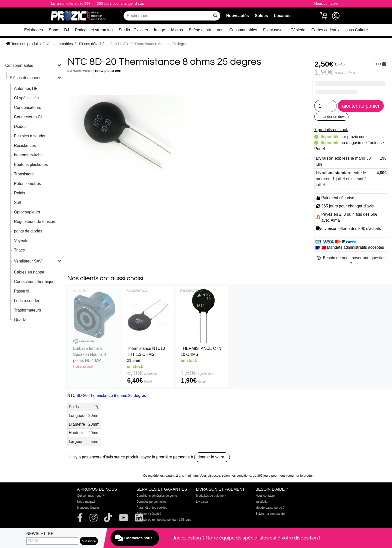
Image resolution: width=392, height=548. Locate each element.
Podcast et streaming (94, 30)
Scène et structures (206, 30)
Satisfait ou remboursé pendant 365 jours (164, 520)
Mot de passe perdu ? (270, 508)
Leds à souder (27, 301)
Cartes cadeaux (325, 30)
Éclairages (34, 30)
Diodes (20, 126)
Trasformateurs (27, 310)
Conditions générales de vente (157, 496)
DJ (67, 30)
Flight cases (274, 30)
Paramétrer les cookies (152, 508)
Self (17, 203)
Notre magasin (87, 502)
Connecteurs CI (28, 117)
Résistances (25, 146)
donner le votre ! (212, 457)
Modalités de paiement (211, 496)
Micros (177, 30)
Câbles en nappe (29, 272)
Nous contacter (326, 4)
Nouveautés (238, 16)
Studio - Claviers (133, 30)
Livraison (202, 502)
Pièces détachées (25, 78)
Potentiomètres (27, 184)
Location (282, 16)
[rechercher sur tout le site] (215, 16)
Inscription (262, 502)
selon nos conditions (236, 476)
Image (159, 30)
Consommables (243, 30)
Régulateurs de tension (35, 222)
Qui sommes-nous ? (90, 496)
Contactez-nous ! (135, 538)
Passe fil (21, 291)
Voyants (21, 241)
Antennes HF (26, 88)
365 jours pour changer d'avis (120, 4)
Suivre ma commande (270, 514)
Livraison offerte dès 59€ (71, 4)
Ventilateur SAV (28, 261)
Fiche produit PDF (108, 71)
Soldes (261, 16)
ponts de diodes (28, 231)
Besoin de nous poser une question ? (351, 261)
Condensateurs (28, 107)
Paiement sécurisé (149, 514)
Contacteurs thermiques (35, 282)
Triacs (19, 250)
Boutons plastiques (31, 165)
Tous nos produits (23, 44)
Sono (53, 30)
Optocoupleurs (27, 212)
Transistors (24, 174)
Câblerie (298, 30)
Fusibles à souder (30, 136)
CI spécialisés (26, 98)
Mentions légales (88, 508)
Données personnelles (151, 502)
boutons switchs (28, 155)
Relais (19, 193)
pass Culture (357, 30)
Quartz (20, 320)
